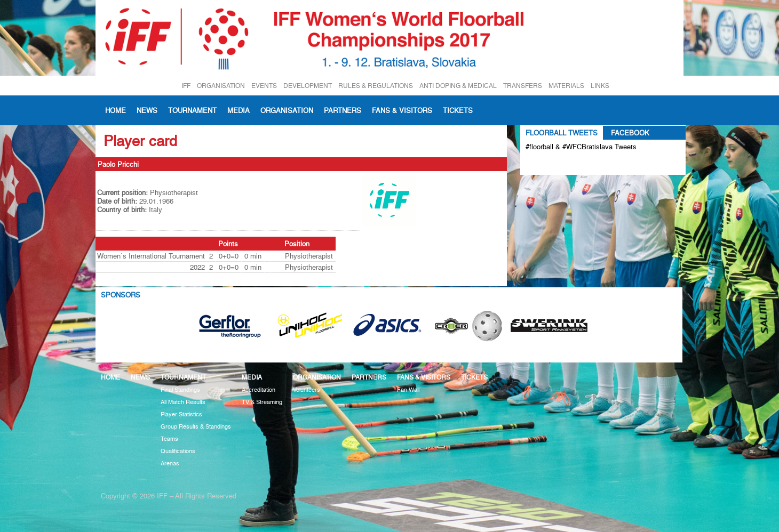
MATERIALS (566, 86)
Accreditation (259, 390)
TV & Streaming (262, 402)
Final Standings (180, 390)
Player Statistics (181, 414)
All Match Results (183, 402)
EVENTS (264, 86)
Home (116, 110)
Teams (169, 439)
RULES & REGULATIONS (376, 86)
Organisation (287, 110)
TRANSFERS (523, 86)
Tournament (192, 110)
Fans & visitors (402, 110)
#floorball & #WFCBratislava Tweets (581, 147)
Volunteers (307, 390)
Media (239, 110)
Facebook (630, 133)
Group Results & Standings (196, 427)
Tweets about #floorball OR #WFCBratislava (572, 164)
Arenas (170, 464)
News (147, 110)
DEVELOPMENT (308, 86)
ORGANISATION (221, 86)
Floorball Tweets (562, 133)
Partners (343, 110)
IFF (186, 86)
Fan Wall (408, 390)
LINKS (600, 86)
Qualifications (178, 451)
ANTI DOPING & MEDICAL (458, 86)
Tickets (458, 110)
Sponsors (121, 295)
